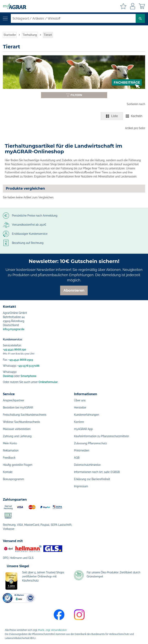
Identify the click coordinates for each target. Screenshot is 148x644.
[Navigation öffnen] (5, 18)
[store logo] (13, 6)
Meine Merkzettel (123, 6)
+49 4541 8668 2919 (21, 360)
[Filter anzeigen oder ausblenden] (74, 95)
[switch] (123, 116)
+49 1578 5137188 (28, 366)
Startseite (10, 35)
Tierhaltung (30, 35)
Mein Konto (10, 443)
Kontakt (8, 472)
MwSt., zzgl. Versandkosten (52, 630)
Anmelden (133, 6)
